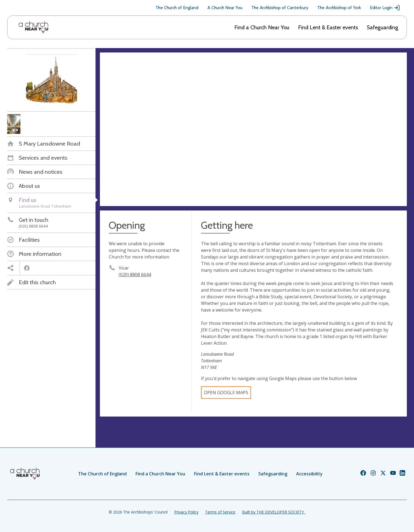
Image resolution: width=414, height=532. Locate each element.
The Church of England (177, 8)
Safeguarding (383, 27)
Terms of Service (220, 512)
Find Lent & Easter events (328, 27)
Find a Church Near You (262, 27)
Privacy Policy (186, 512)
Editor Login (385, 8)
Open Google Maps (226, 393)
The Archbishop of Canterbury (280, 8)
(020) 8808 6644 (135, 275)
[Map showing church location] (253, 129)
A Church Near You (225, 8)
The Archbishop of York (339, 8)
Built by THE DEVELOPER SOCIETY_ (274, 512)
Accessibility (309, 474)
